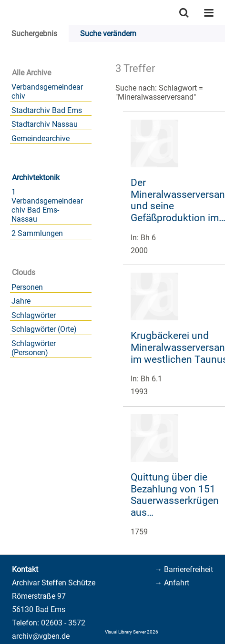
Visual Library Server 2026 (132, 632)
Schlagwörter (34, 315)
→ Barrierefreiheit (184, 569)
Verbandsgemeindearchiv (47, 92)
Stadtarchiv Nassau (45, 124)
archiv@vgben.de (41, 636)
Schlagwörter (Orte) (44, 329)
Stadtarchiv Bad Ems (47, 110)
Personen (27, 287)
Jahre (21, 301)
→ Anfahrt (172, 583)
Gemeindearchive (41, 138)
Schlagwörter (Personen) (34, 348)
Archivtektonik (36, 178)
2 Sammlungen (37, 233)
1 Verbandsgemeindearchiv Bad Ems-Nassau (47, 205)
